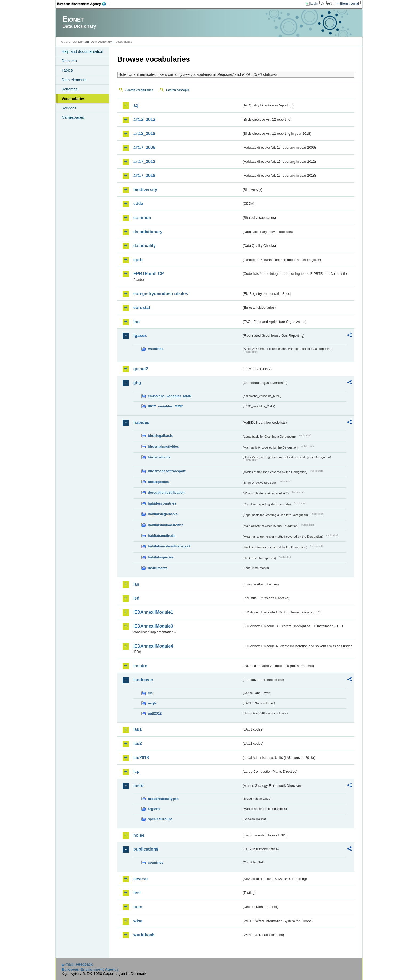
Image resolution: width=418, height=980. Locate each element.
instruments (158, 568)
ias (136, 584)
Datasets (69, 61)
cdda (138, 203)
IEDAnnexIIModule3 (153, 626)
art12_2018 (144, 134)
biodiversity (145, 190)
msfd (138, 786)
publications (146, 849)
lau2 (138, 743)
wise (138, 921)
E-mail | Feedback (77, 964)
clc (150, 693)
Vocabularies (73, 99)
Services (69, 108)
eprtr (138, 260)
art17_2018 (144, 175)
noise (139, 835)
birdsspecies (158, 482)
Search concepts (178, 90)
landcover (143, 680)
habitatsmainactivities (166, 525)
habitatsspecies (161, 557)
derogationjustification (166, 492)
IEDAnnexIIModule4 (153, 646)
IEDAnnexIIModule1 (153, 612)
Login (314, 3)
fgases (140, 336)
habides (141, 422)
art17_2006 (144, 147)
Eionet (83, 42)
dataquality (144, 246)
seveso (140, 879)
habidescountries (162, 503)
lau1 (138, 729)
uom (138, 907)
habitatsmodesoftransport (169, 546)
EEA (83, 4)
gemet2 (141, 369)
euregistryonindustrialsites (161, 294)
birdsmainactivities (163, 447)
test (137, 893)
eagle (152, 703)
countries (156, 349)
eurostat (142, 308)
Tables (67, 70)
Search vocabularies (139, 90)
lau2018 (141, 758)
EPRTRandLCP (149, 274)
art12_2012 (144, 119)
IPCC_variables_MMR (165, 406)
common (142, 218)
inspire (140, 666)
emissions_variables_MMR (170, 396)
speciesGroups (160, 819)
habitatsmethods (162, 536)
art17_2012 (144, 162)
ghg (137, 383)
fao (136, 322)
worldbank (144, 935)
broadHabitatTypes (163, 799)
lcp (136, 771)
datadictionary (148, 232)
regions (154, 809)
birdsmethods (159, 457)
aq (136, 105)
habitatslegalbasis (163, 514)
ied (136, 598)
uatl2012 (155, 713)
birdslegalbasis (160, 436)
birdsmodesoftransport (167, 471)
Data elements (74, 80)
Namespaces (73, 117)
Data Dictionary (101, 42)
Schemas (70, 89)
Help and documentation (82, 51)
